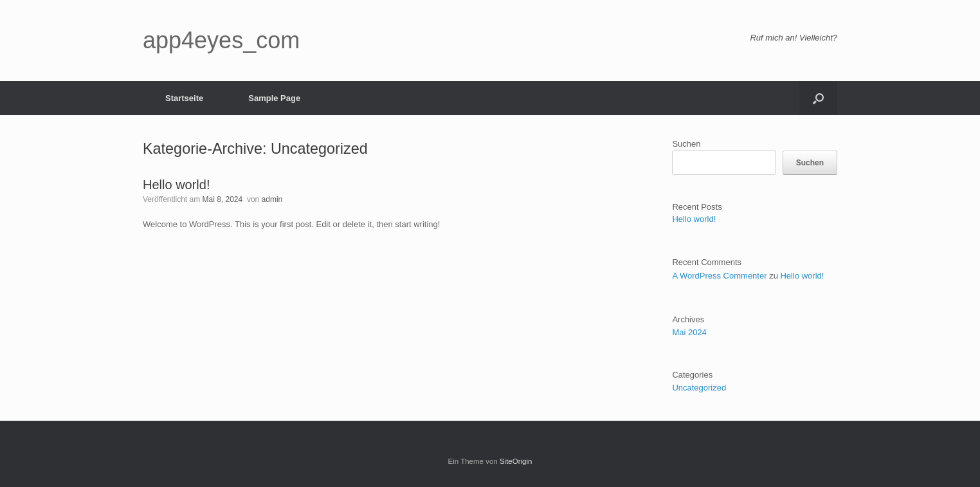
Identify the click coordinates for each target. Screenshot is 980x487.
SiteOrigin (516, 461)
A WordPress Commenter (719, 276)
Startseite (184, 98)
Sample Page (274, 98)
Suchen (686, 144)
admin (272, 199)
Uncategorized (699, 388)
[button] (818, 98)
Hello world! (176, 185)
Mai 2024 (689, 332)
